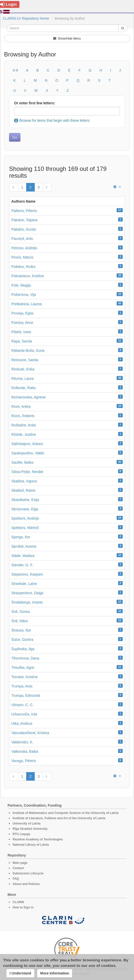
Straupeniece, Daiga (27, 593)
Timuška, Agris (23, 668)
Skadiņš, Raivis (23, 490)
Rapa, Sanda (22, 341)
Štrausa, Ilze (21, 630)
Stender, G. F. (22, 565)
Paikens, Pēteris (24, 211)
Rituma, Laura (22, 378)
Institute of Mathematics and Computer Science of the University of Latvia (66, 813)
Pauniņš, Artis (22, 239)
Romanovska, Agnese (28, 397)
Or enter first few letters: (35, 103)
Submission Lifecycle (28, 873)
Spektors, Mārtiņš (25, 528)
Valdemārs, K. (22, 742)
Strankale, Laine (24, 584)
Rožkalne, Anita (24, 425)
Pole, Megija (21, 285)
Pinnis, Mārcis (22, 257)
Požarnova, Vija (24, 295)
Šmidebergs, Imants (27, 602)
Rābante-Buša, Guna (28, 351)
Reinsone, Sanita (25, 360)
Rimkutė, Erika (23, 369)
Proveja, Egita (22, 313)
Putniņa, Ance (22, 323)
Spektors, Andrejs (25, 518)
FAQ (16, 879)
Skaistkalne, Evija (25, 500)
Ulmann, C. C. (22, 705)
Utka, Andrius (22, 723)
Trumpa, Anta (22, 686)
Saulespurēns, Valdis (28, 453)
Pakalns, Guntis (24, 229)
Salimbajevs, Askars (27, 444)
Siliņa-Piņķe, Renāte (27, 472)
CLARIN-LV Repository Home (26, 18)
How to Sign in (23, 907)
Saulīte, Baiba (22, 462)
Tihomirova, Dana (25, 658)
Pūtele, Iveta (21, 332)
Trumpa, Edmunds (26, 696)
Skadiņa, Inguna (24, 481)
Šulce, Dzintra (22, 640)
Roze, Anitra (21, 406)
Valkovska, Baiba (25, 751)
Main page (20, 863)
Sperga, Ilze (21, 537)
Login (8, 4)
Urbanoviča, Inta (24, 714)
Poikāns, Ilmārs (23, 267)
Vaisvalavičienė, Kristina (30, 733)
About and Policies (26, 884)
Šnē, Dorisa (21, 612)
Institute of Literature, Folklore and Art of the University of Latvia (59, 818)
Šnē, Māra (20, 621)
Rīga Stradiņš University (30, 829)
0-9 (15, 70)
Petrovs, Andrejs (24, 248)
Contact (18, 868)
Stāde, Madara (23, 556)
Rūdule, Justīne (24, 434)
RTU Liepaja (21, 834)
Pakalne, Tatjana (24, 220)
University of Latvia (27, 824)
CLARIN (18, 902)
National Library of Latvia (31, 845)
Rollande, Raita (23, 388)
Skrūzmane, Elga (25, 509)
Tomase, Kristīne (24, 677)
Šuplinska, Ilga (23, 649)
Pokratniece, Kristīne (28, 276)
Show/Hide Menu (67, 39)
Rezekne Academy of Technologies (38, 839)
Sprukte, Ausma (24, 546)
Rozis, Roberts (23, 416)
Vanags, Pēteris (24, 761)
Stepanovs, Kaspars (27, 574)
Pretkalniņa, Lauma (27, 304)
